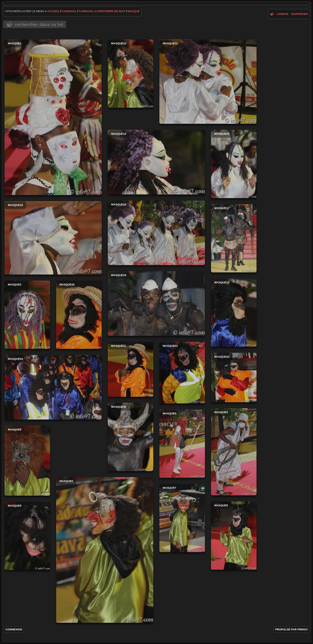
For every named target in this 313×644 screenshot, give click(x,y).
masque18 (156, 303)
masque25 (131, 437)
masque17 (234, 238)
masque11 (208, 82)
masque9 (27, 536)
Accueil (53, 11)
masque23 (234, 378)
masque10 (131, 74)
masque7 (182, 518)
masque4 (182, 444)
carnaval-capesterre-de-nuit (102, 11)
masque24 (53, 387)
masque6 (105, 550)
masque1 (53, 117)
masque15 (234, 164)
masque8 (234, 536)
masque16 (53, 238)
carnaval (69, 11)
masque (134, 11)
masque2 (27, 315)
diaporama (300, 14)
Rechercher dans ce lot (39, 24)
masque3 (234, 452)
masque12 (156, 162)
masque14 (156, 233)
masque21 (131, 369)
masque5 (27, 461)
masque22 (182, 373)
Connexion (14, 629)
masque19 (234, 313)
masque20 (79, 315)
